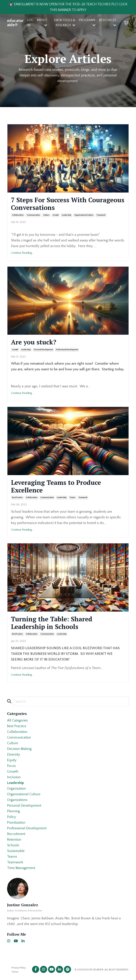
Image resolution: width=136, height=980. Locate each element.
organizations (17, 800)
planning (13, 811)
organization (16, 789)
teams (72, 498)
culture (46, 215)
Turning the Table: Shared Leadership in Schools (52, 623)
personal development (43, 350)
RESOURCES (108, 23)
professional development (67, 350)
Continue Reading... (22, 253)
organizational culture (84, 215)
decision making (19, 749)
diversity (14, 755)
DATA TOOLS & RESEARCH (65, 23)
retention (14, 840)
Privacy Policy (19, 968)
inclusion (14, 777)
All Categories (17, 720)
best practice (17, 498)
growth (56, 215)
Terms (15, 972)
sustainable (16, 851)
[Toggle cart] (126, 23)
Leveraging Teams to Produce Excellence (56, 486)
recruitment (16, 834)
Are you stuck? (34, 342)
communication (33, 215)
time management (21, 868)
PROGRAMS (87, 23)
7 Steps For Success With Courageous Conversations (68, 204)
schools (13, 845)
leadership (66, 215)
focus (11, 766)
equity (12, 760)
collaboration (18, 215)
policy (12, 817)
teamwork (101, 215)
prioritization (16, 823)
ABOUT (42, 23)
